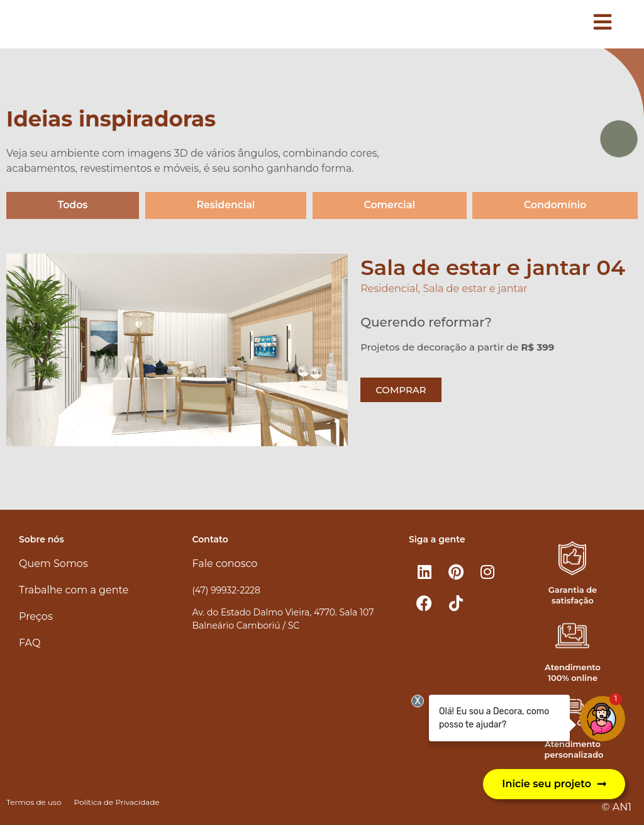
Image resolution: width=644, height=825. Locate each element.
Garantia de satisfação (573, 595)
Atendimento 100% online (573, 672)
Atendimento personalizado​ (574, 750)
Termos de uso (34, 802)
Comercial (389, 205)
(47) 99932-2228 (226, 590)
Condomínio (555, 205)
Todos (73, 205)
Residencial (225, 205)
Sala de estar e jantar (475, 289)
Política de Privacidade (116, 802)
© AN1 (617, 807)
